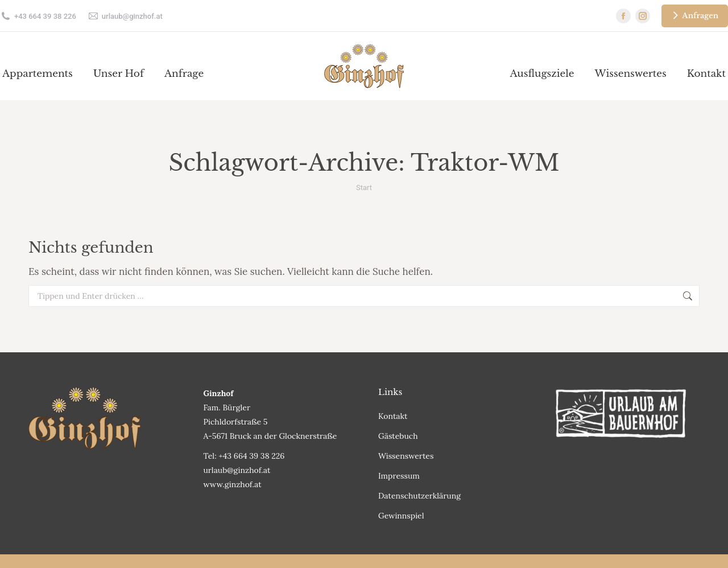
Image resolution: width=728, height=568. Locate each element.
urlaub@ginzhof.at (125, 16)
